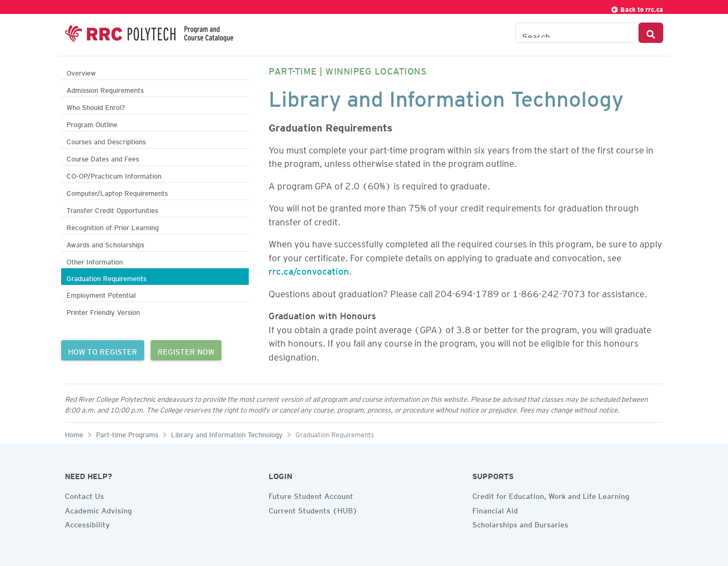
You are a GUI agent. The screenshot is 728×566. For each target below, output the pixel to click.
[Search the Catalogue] (577, 33)
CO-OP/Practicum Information (114, 175)
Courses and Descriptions (106, 140)
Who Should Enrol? (96, 106)
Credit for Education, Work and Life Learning (551, 495)
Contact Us (84, 495)
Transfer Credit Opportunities (112, 209)
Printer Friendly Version (103, 311)
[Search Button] (651, 33)
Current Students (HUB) (313, 509)
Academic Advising (98, 509)
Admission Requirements (105, 89)
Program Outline (92, 123)
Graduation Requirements (106, 277)
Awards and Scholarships (105, 243)
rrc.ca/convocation (309, 269)
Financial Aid (495, 509)
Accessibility (87, 523)
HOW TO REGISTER (103, 350)
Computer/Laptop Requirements (117, 192)
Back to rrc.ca (637, 8)
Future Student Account (311, 495)
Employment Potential (101, 294)
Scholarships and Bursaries (520, 523)
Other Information (95, 260)
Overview (81, 72)
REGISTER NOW (186, 350)
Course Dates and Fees (103, 157)
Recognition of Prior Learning (113, 226)
